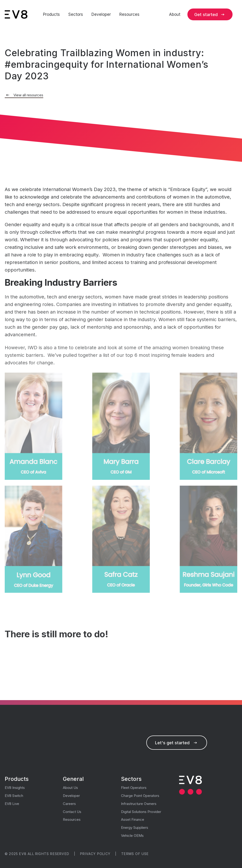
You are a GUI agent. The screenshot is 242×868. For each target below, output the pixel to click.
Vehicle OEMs (132, 836)
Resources (129, 14)
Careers (69, 804)
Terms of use (135, 854)
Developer (101, 14)
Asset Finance (133, 819)
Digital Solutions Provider (141, 812)
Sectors (76, 14)
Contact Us (72, 812)
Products (51, 14)
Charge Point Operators (140, 796)
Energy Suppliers (135, 828)
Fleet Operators (134, 788)
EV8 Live (12, 804)
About (175, 14)
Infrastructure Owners (139, 804)
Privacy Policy (95, 854)
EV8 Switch (14, 796)
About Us (70, 788)
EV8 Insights (15, 788)
